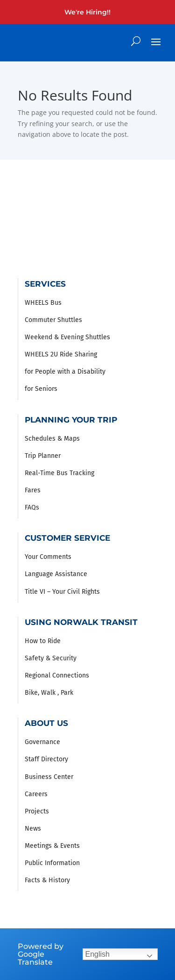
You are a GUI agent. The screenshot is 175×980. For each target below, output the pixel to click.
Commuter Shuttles (53, 320)
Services (45, 284)
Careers (36, 794)
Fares (33, 490)
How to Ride (43, 641)
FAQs (32, 507)
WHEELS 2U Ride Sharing (61, 354)
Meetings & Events (52, 846)
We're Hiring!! (87, 12)
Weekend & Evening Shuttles (67, 337)
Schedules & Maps (52, 439)
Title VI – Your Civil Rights (62, 592)
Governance (42, 742)
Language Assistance (56, 574)
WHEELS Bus (43, 303)
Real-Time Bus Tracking (59, 473)
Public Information (52, 863)
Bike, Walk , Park (49, 693)
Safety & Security (51, 658)
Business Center (49, 777)
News (33, 829)
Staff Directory (46, 759)
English (98, 954)
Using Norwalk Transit (81, 622)
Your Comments (48, 557)
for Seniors (41, 389)
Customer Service (67, 538)
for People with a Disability (65, 372)
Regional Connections (57, 675)
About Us (46, 723)
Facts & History (47, 880)
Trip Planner (43, 456)
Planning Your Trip (71, 420)
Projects (37, 811)
